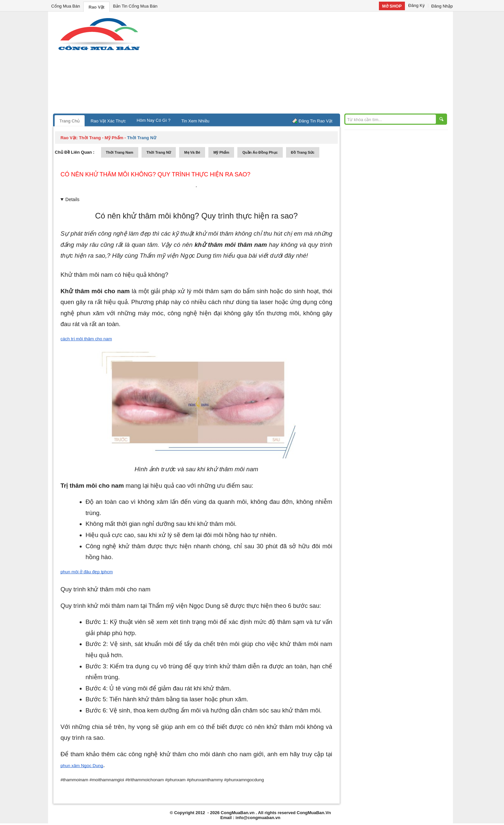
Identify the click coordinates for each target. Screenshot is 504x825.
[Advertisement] (308, 64)
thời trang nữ (159, 152)
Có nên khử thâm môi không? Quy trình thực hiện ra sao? (156, 174)
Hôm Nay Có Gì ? (154, 120)
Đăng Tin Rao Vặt (315, 121)
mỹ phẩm (221, 152)
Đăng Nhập (442, 6)
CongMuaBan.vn (238, 813)
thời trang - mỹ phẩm (101, 138)
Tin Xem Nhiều (195, 121)
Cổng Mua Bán (66, 6)
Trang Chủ (70, 121)
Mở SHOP (392, 6)
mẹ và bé (192, 152)
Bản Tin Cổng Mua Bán (135, 6)
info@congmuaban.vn (258, 818)
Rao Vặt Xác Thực (108, 121)
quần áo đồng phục (260, 152)
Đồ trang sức (303, 152)
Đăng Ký (416, 5)
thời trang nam (120, 152)
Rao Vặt (96, 7)
